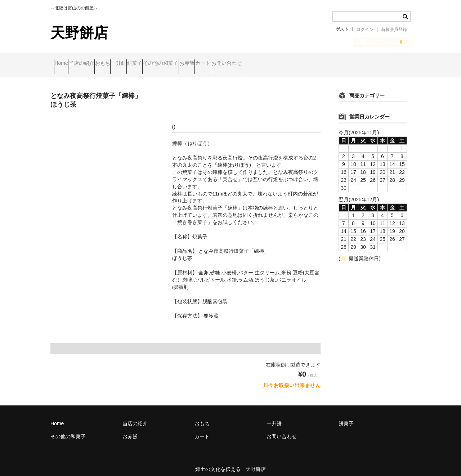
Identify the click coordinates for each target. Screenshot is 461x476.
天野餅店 (79, 33)
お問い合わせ (341, 64)
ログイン (365, 30)
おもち (134, 64)
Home (65, 64)
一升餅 (164, 64)
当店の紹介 (99, 64)
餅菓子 (193, 64)
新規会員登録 (394, 30)
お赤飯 (273, 64)
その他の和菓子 (233, 64)
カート (303, 64)
